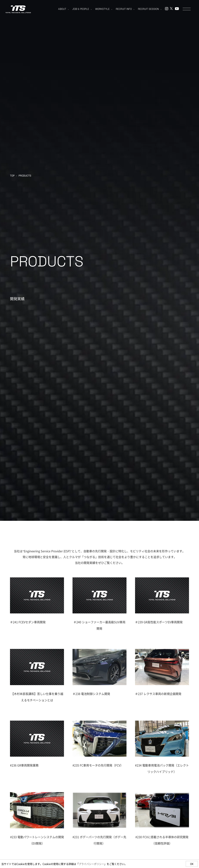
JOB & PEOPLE (82, 9)
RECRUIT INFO (125, 9)
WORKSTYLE (104, 9)
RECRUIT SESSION (150, 9)
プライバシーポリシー (91, 864)
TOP (12, 176)
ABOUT (63, 9)
